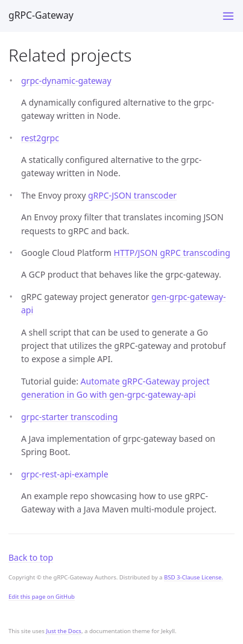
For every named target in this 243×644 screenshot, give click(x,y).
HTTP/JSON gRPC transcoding (172, 253)
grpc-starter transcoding (69, 417)
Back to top (31, 557)
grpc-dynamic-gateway (66, 81)
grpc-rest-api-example (65, 474)
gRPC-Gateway (41, 15)
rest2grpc (40, 138)
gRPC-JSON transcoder (132, 195)
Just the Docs (64, 631)
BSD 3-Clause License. (194, 577)
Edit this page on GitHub (42, 597)
